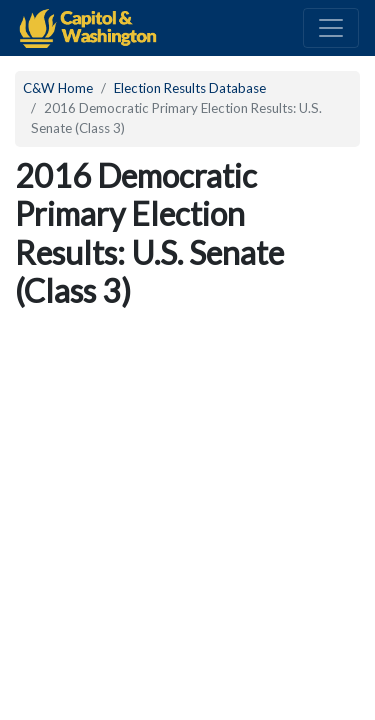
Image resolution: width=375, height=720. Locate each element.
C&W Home (58, 88)
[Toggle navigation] (331, 28)
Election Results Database (190, 88)
